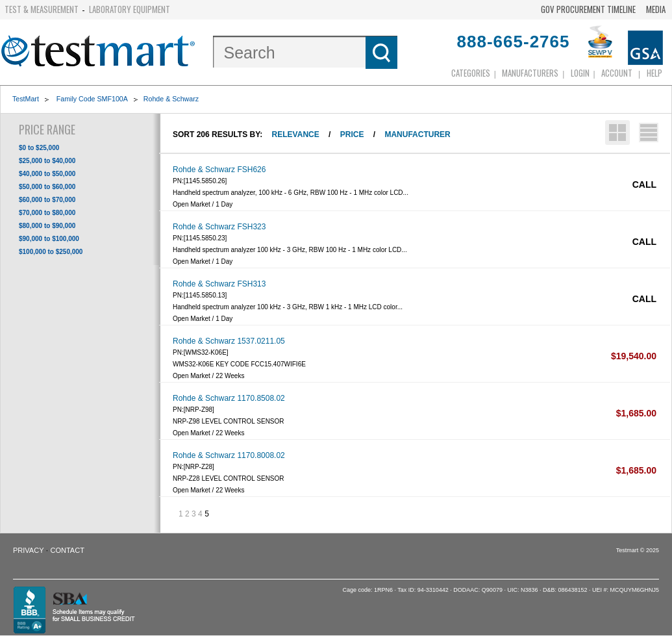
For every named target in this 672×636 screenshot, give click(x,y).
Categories (471, 73)
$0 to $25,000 (39, 148)
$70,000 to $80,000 (47, 213)
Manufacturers (530, 73)
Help (654, 73)
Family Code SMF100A (91, 99)
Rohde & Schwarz (171, 99)
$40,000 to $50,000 (47, 174)
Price (352, 134)
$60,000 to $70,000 (47, 200)
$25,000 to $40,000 (47, 161)
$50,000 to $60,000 (47, 187)
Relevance (296, 134)
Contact (68, 550)
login (580, 73)
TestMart (26, 99)
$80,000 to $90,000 (47, 226)
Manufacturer (417, 134)
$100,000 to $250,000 (51, 252)
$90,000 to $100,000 (49, 239)
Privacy (28, 550)
